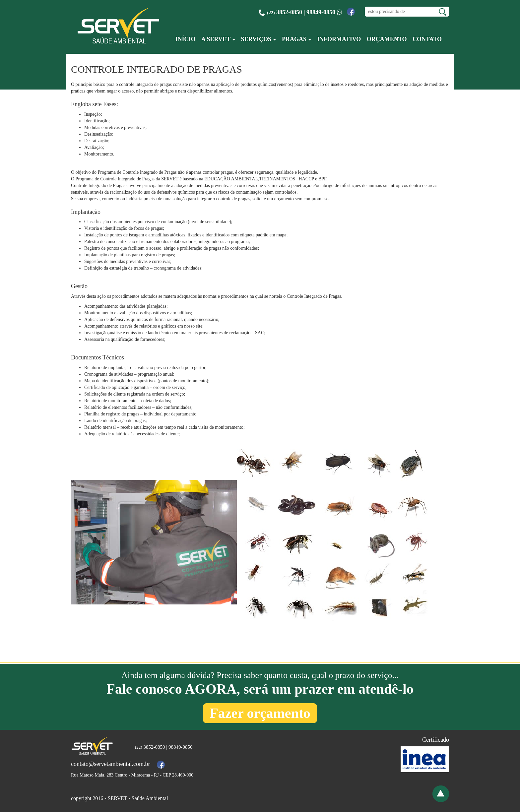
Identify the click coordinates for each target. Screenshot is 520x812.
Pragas (297, 39)
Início (185, 39)
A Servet (218, 39)
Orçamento (387, 39)
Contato (427, 39)
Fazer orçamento (260, 713)
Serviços (259, 39)
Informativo (339, 39)
